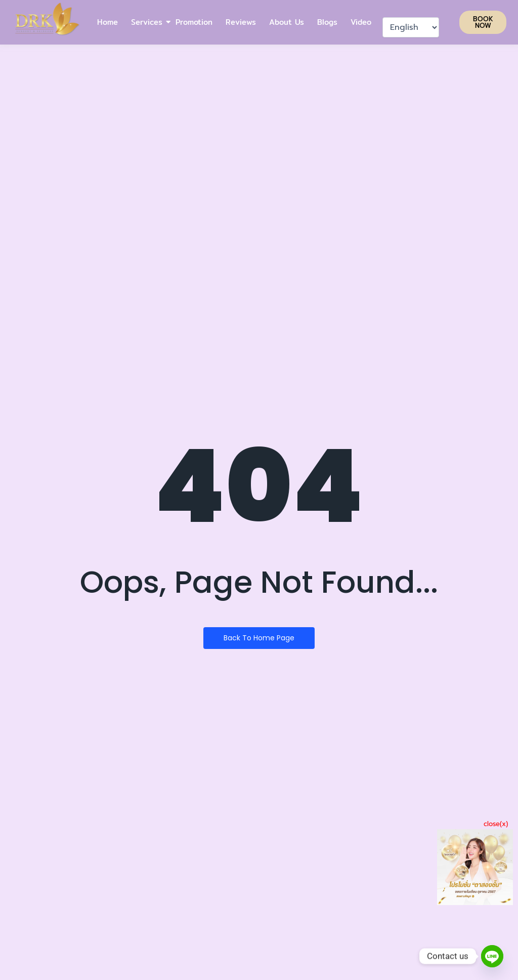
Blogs (327, 22)
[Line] (492, 956)
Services (147, 22)
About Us (287, 22)
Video (361, 22)
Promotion (194, 22)
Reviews (241, 22)
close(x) (496, 824)
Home (107, 22)
